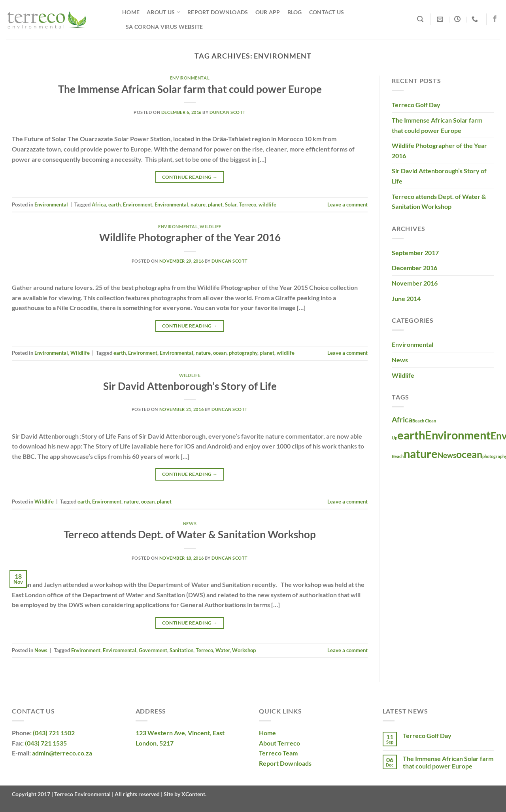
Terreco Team (278, 753)
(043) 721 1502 (54, 733)
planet (215, 204)
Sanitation (181, 650)
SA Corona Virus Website (164, 27)
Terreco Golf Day (416, 105)
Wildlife (210, 226)
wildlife (267, 204)
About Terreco (279, 743)
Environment (138, 204)
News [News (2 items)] (447, 455)
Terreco (247, 204)
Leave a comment (347, 204)
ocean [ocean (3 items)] (469, 454)
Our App (268, 12)
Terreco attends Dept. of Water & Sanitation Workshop (190, 534)
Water (223, 650)
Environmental (190, 78)
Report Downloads (218, 12)
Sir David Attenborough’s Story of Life (190, 386)
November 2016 (415, 283)
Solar (231, 204)
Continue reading (190, 177)
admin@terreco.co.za (62, 753)
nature (198, 204)
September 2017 (415, 253)
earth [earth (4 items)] (411, 435)
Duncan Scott (228, 112)
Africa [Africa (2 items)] (402, 419)
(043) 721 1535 (46, 743)
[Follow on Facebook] (495, 19)
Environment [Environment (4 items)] (458, 435)
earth (114, 204)
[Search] (420, 19)
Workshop (244, 650)
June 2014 (406, 298)
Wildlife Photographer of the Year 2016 (190, 237)
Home (131, 12)
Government (153, 650)
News (190, 523)
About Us (163, 12)
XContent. (193, 794)
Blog (295, 12)
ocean (220, 353)
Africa (99, 204)
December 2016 (414, 268)
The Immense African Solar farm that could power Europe (190, 89)
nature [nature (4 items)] (421, 453)
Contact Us (327, 12)
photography (243, 353)
